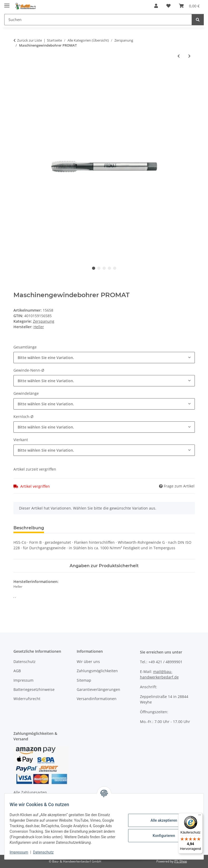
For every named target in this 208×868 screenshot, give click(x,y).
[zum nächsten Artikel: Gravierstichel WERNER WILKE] (189, 56)
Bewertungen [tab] (68, 528)
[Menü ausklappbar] (7, 3)
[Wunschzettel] (168, 6)
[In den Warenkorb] (18, 73)
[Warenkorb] (189, 6)
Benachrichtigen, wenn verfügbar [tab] (128, 528)
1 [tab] (94, 268)
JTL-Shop (181, 861)
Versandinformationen (97, 699)
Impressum (22, 852)
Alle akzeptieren (160, 817)
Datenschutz (47, 852)
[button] (156, 6)
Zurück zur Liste (30, 40)
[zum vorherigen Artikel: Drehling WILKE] (179, 56)
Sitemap (84, 680)
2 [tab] (99, 268)
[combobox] (104, 358)
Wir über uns (88, 662)
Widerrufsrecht (27, 699)
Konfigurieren (160, 833)
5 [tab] (115, 268)
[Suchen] (98, 20)
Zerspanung (44, 321)
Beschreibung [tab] (29, 528)
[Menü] (200, 816)
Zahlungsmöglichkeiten (97, 671)
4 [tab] (109, 268)
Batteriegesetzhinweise (34, 689)
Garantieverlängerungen (98, 689)
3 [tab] (104, 268)
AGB (17, 671)
